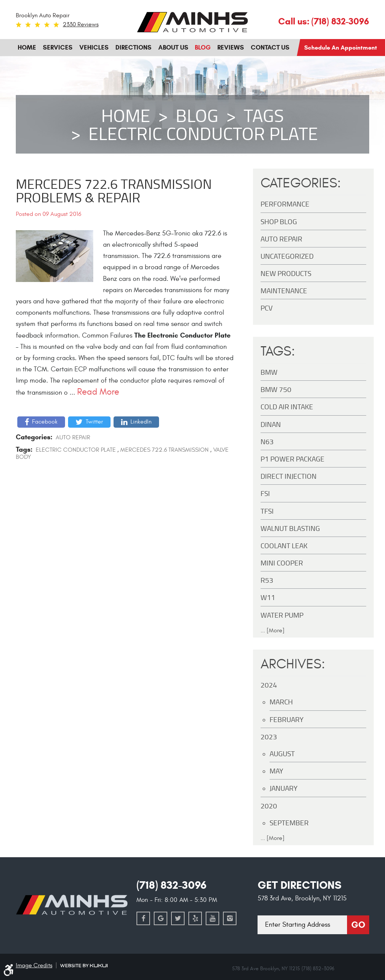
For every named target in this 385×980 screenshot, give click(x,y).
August (282, 753)
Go (358, 925)
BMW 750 (276, 389)
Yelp (195, 918)
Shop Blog (279, 221)
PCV (267, 308)
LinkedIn (141, 422)
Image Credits (34, 965)
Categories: (301, 183)
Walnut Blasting (290, 528)
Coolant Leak (284, 545)
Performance (285, 204)
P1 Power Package (293, 459)
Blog (203, 47)
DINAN (271, 424)
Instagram (230, 918)
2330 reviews (81, 24)
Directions (133, 47)
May (276, 771)
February (286, 719)
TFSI (267, 511)
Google (161, 918)
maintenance (284, 290)
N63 (267, 441)
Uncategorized (287, 256)
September (289, 822)
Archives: (293, 664)
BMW (269, 372)
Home (27, 47)
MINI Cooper (282, 563)
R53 (267, 580)
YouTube (212, 918)
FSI (265, 493)
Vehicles (94, 47)
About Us (173, 47)
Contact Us (270, 47)
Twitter (94, 422)
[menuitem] (27, 48)
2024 (269, 685)
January (283, 788)
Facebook (45, 422)
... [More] (273, 630)
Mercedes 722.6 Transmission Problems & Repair (114, 190)
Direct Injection (289, 476)
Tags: (278, 351)
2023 (269, 737)
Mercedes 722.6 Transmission (164, 450)
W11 (268, 597)
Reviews (231, 47)
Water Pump (282, 615)
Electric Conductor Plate (203, 133)
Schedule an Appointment (341, 47)
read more (98, 392)
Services (58, 47)
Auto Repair (73, 437)
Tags (264, 115)
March (281, 702)
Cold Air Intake (287, 406)
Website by (84, 966)
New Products (286, 273)
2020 (269, 806)
